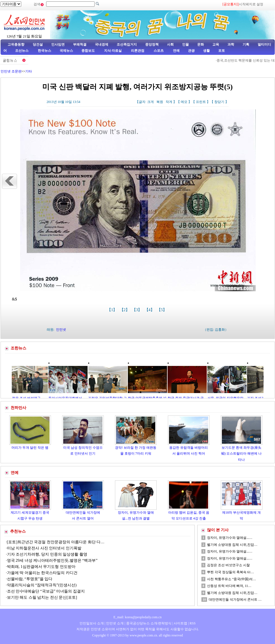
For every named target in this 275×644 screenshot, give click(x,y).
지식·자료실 (113, 51)
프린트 (201, 102)
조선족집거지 (127, 44)
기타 (29, 71)
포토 (222, 51)
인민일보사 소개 (92, 623)
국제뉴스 (66, 51)
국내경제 (102, 44)
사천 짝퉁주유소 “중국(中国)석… (231, 579)
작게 (169, 102)
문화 (201, 44)
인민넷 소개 (114, 623)
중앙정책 (152, 44)
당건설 (38, 44)
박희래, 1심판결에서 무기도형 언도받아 (41, 567)
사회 (170, 44)
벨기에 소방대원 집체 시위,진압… (232, 545)
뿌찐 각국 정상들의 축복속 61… (231, 572)
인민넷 (61, 330)
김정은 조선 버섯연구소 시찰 (228, 565)
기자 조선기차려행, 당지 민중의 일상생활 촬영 (47, 554)
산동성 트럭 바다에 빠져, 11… (229, 586)
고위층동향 (16, 44)
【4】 (150, 310)
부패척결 (80, 44)
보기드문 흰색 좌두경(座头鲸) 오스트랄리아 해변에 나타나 (242, 454)
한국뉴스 (44, 51)
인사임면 (58, 44)
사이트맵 (180, 623)
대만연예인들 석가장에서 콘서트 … (235, 600)
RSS (193, 623)
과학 (231, 44)
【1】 (113, 310)
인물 (185, 44)
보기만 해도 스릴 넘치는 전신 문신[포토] (42, 597)
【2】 (125, 310)
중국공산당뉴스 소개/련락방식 (149, 623)
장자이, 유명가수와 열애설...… (230, 538)
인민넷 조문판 (11, 71)
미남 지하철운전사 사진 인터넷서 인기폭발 (44, 548)
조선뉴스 (22, 51)
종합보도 (88, 51)
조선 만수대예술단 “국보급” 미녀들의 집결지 (46, 591)
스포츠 (158, 51)
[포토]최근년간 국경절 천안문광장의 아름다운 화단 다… (56, 542)
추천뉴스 (18, 531)
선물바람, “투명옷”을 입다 (30, 579)
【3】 (137, 310)
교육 (216, 44)
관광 (191, 51)
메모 (184, 102)
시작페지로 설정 (251, 4)
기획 (246, 44)
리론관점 (138, 51)
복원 (160, 102)
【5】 (162, 310)
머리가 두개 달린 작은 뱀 (30, 448)
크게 (151, 102)
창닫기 (219, 102)
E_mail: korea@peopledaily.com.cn (138, 617)
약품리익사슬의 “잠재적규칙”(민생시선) (42, 585)
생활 (206, 51)
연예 (176, 51)
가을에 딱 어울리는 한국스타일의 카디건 (42, 573)
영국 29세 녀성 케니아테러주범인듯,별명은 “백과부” (52, 560)
